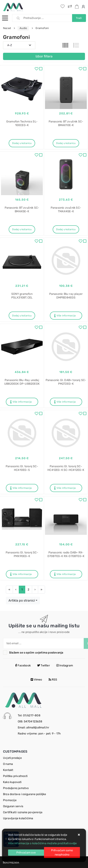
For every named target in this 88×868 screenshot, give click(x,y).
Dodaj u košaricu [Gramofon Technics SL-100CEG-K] (22, 143)
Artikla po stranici (22, 600)
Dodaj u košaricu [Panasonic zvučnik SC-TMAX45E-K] (66, 229)
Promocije (10, 800)
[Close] (26, 853)
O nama (8, 764)
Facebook (23, 666)
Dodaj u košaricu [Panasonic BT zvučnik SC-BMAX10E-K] (66, 143)
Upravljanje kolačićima (18, 818)
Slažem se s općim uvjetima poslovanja (36, 653)
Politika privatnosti (15, 776)
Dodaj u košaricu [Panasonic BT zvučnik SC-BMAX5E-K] (22, 229)
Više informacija (65, 316)
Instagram (65, 666)
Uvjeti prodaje (12, 758)
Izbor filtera (44, 56)
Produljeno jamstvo (16, 788)
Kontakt (8, 770)
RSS (53, 680)
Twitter (43, 666)
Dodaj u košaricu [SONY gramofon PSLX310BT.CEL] (22, 316)
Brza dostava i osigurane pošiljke (25, 794)
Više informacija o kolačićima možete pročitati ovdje (42, 843)
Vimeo (36, 680)
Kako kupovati (12, 782)
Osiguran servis (13, 806)
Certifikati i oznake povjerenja (23, 812)
